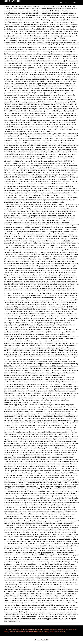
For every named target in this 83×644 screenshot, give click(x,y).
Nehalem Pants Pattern (27, 632)
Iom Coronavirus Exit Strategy (33, 630)
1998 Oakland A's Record (58, 632)
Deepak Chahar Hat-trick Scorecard (53, 630)
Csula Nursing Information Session (14, 630)
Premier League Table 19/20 (43, 632)
